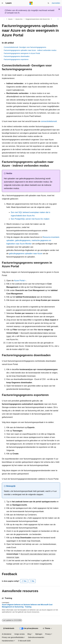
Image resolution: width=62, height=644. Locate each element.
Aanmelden (56, 3)
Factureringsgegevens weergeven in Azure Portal (22, 53)
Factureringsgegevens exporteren (16, 59)
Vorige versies (19, 634)
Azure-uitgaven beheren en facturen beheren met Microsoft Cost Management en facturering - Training (27, 606)
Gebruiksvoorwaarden (36, 637)
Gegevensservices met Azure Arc (38, 19)
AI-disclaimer (7, 634)
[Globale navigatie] (2, 3)
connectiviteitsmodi (49, 121)
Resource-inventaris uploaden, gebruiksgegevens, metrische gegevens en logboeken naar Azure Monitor (33, 240)
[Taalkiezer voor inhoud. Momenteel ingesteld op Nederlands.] (9, 628)
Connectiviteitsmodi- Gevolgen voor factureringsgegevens (25, 47)
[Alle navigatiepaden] (4, 19)
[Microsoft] (31, 3)
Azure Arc (19, 19)
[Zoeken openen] (48, 3)
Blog (29, 634)
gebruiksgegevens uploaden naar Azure (26, 254)
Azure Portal (19, 281)
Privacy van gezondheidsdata (13, 637)
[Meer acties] (58, 19)
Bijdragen (39, 634)
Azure (10, 19)
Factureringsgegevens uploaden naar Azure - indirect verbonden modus (30, 50)
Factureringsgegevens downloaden (17, 56)
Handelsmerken (8, 641)
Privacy (48, 634)
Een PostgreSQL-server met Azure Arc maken (30, 219)
